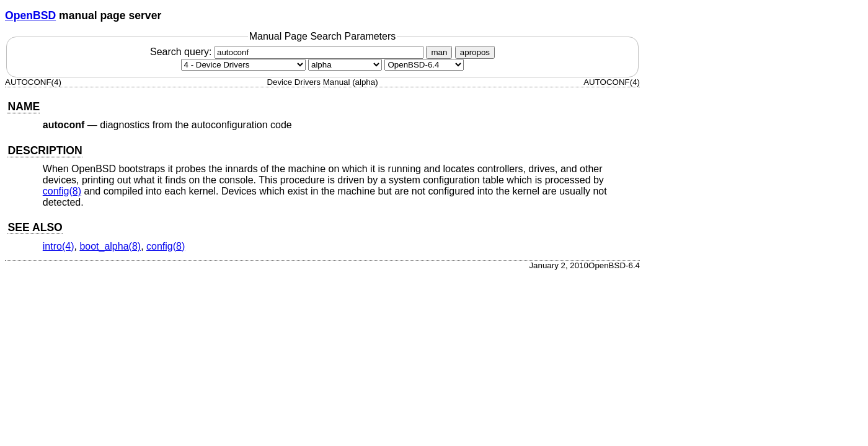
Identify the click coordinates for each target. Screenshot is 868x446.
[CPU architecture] (345, 65)
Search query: (288, 52)
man (439, 52)
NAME (24, 107)
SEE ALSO (35, 227)
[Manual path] (424, 65)
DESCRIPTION (45, 151)
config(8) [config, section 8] (62, 191)
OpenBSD (30, 15)
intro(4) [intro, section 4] (59, 246)
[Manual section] (243, 65)
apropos (475, 52)
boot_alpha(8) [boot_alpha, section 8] (110, 246)
